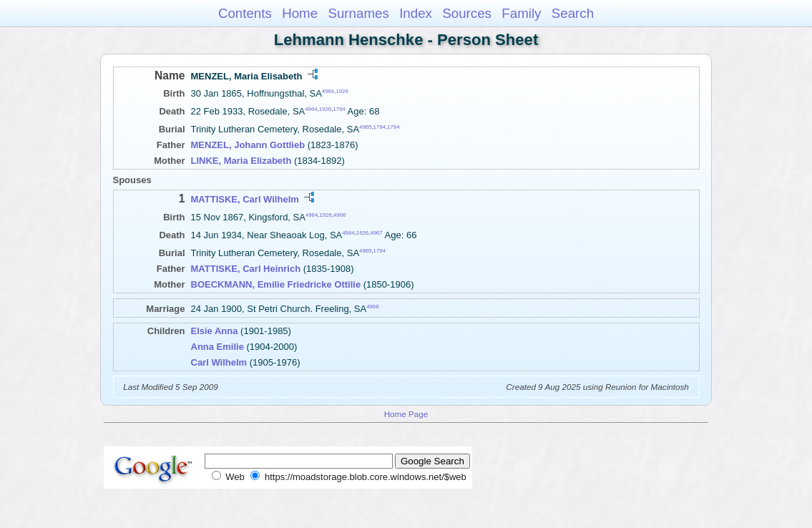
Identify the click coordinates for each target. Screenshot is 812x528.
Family (521, 13)
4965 (365, 127)
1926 (342, 91)
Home (300, 13)
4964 (328, 91)
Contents (245, 13)
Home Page (406, 414)
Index (416, 13)
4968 (372, 307)
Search (573, 13)
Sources (467, 13)
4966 (339, 214)
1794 (339, 109)
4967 (376, 233)
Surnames (358, 13)
